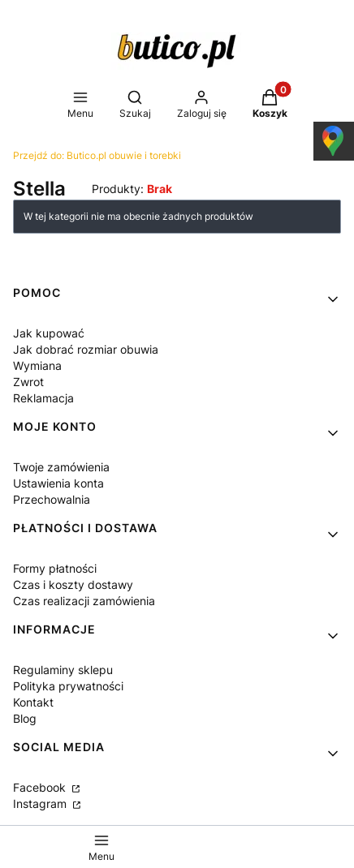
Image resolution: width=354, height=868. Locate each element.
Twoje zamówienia (61, 467)
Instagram (41, 804)
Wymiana (37, 365)
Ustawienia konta (58, 483)
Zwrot (28, 382)
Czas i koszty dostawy (73, 584)
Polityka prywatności (68, 686)
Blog (25, 718)
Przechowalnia (52, 499)
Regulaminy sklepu (63, 670)
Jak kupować (49, 333)
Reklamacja (43, 398)
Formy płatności (55, 568)
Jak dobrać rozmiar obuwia (86, 349)
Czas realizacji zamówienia (84, 601)
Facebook (41, 787)
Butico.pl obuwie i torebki (97, 155)
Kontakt (33, 702)
